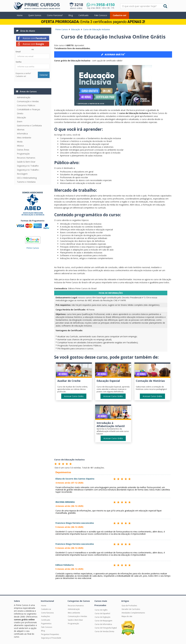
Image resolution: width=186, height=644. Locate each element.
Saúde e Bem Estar (75, 620)
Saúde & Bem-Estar (26, 162)
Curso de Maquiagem (103, 621)
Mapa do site (127, 616)
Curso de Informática (103, 624)
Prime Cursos (33, 248)
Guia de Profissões (129, 606)
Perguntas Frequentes (50, 634)
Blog (71, 15)
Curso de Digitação (103, 617)
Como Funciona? (55, 15)
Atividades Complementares (133, 613)
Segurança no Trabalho (28, 166)
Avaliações (45, 616)
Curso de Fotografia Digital (106, 628)
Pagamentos (46, 624)
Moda (20, 142)
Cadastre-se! (120, 15)
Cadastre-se (46, 609)
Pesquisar (121, 4)
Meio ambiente (74, 613)
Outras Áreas (23, 150)
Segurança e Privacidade (51, 638)
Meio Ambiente (24, 138)
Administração (24, 97)
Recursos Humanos (26, 158)
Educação (21, 117)
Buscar (165, 6)
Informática (22, 134)
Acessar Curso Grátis (74, 396)
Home (20, 15)
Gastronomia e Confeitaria (29, 126)
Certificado (84, 15)
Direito (20, 113)
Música (20, 146)
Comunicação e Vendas (28, 101)
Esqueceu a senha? (23, 73)
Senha (19, 62)
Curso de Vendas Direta (104, 631)
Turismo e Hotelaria (26, 182)
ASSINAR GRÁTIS (113, 54)
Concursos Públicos (26, 105)
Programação (23, 154)
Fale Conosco (101, 15)
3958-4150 (103, 5)
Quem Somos (35, 15)
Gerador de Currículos (131, 609)
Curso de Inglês (101, 610)
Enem (20, 121)
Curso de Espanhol (102, 613)
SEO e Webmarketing (27, 178)
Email (18, 52)
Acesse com (35, 38)
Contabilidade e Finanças (29, 109)
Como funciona (47, 613)
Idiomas (21, 130)
